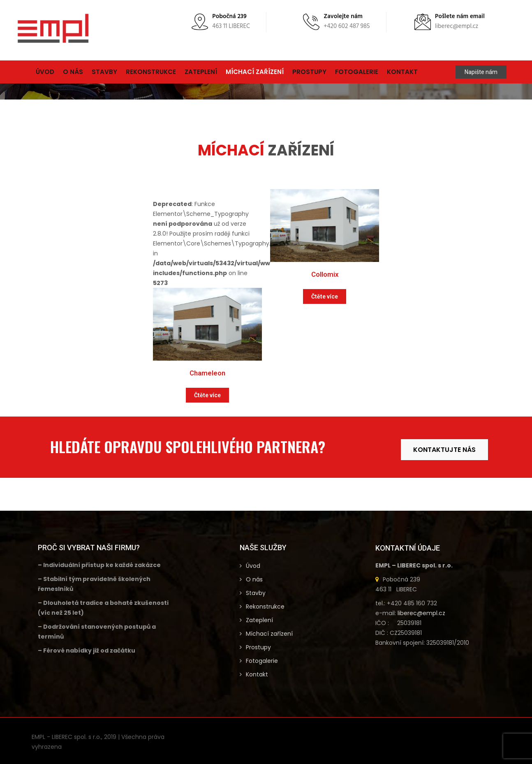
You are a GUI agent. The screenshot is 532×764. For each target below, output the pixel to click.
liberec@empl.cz (421, 613)
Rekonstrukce (151, 72)
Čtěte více (207, 395)
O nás (73, 72)
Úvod (45, 72)
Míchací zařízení (255, 72)
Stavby (104, 72)
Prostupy (309, 72)
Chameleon (207, 373)
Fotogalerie (357, 72)
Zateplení (201, 72)
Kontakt (402, 72)
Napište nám (481, 72)
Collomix (325, 274)
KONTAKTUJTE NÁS (444, 450)
